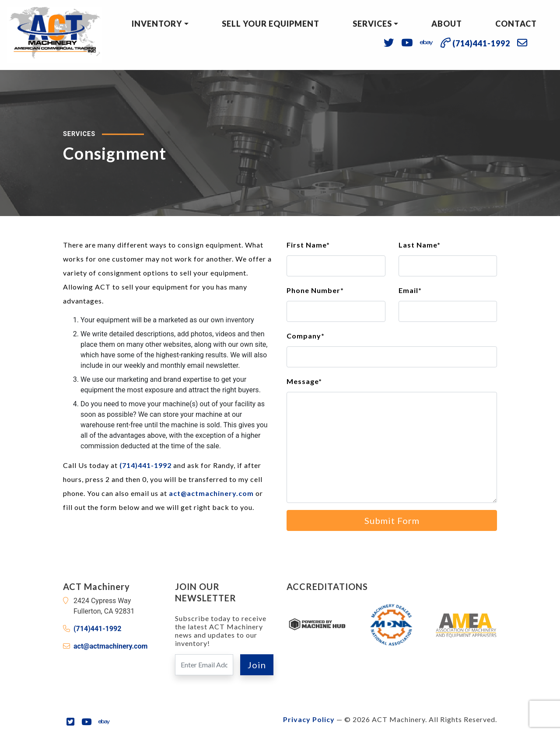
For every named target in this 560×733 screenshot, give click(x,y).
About (447, 24)
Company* (306, 336)
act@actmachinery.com (211, 493)
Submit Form (392, 520)
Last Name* (420, 245)
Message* (304, 381)
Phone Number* (315, 290)
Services (372, 24)
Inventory (157, 24)
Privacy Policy (309, 719)
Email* (410, 290)
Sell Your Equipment (271, 24)
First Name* (308, 245)
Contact (516, 24)
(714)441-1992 (145, 465)
